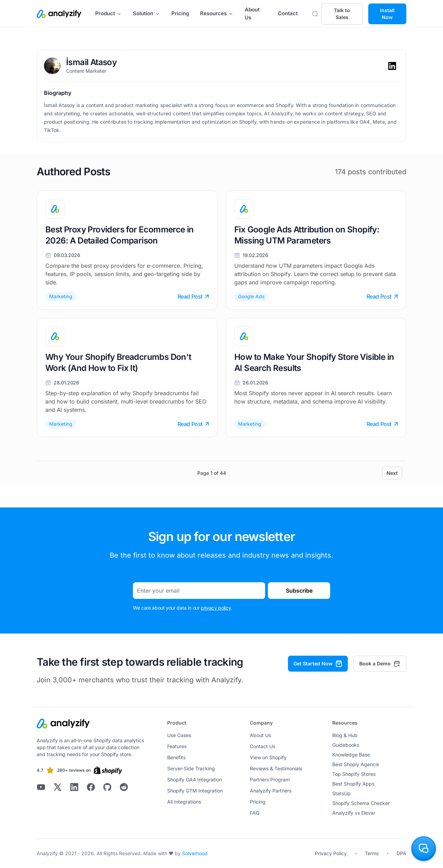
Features (177, 746)
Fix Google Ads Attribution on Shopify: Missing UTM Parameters (307, 235)
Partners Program (270, 780)
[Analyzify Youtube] (41, 787)
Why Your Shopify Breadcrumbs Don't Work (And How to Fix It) (118, 362)
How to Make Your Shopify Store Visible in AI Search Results (314, 362)
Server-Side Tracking (191, 768)
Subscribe (299, 591)
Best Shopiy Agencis (356, 764)
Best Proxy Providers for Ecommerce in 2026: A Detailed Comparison (120, 235)
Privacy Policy (331, 853)
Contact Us (263, 746)
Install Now (387, 14)
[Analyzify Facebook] (91, 787)
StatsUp (341, 793)
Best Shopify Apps (353, 784)
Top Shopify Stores (354, 774)
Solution (147, 13)
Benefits (176, 757)
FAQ (255, 813)
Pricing (180, 13)
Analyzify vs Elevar (354, 813)
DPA (401, 853)
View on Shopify (268, 757)
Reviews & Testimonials (276, 768)
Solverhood (195, 853)
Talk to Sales (342, 14)
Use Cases (179, 735)
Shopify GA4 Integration (195, 780)
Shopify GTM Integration (195, 791)
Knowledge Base (351, 755)
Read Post (193, 296)
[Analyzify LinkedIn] (74, 787)
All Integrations (184, 802)
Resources (217, 13)
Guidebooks (346, 745)
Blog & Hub (345, 735)
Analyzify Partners (271, 791)
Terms (372, 853)
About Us (252, 14)
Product (109, 13)
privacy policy (216, 608)
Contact (288, 13)
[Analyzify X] (57, 787)
